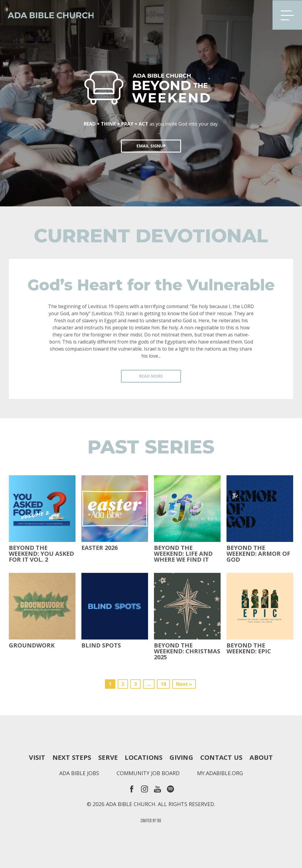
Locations (144, 757)
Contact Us (221, 757)
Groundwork (32, 645)
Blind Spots (101, 645)
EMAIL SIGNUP (151, 146)
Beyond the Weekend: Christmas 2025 (187, 651)
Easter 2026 (100, 548)
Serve (108, 757)
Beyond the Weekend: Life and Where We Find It (183, 554)
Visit (37, 757)
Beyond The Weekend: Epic (249, 648)
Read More (151, 376)
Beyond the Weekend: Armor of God (258, 554)
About (261, 757)
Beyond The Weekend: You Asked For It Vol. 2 (41, 554)
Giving (181, 757)
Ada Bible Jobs (79, 773)
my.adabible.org (220, 773)
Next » (184, 684)
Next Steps (72, 757)
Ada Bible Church (47, 15)
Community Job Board (148, 773)
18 (163, 684)
